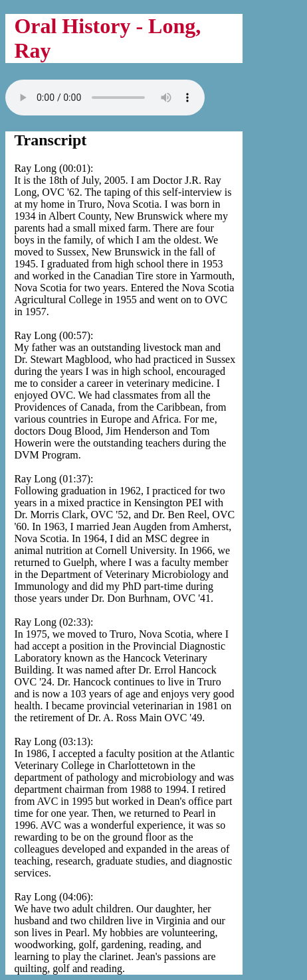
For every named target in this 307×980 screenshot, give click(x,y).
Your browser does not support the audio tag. (105, 98)
